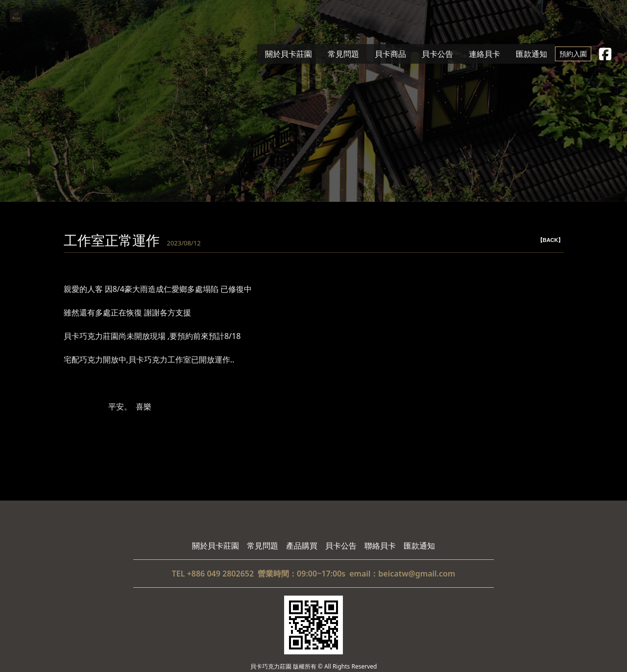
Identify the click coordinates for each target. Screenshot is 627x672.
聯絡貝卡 (380, 546)
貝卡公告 (437, 54)
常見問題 (343, 54)
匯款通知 (531, 54)
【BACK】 (551, 240)
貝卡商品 (390, 54)
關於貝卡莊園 (289, 54)
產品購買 (302, 546)
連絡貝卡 (484, 54)
